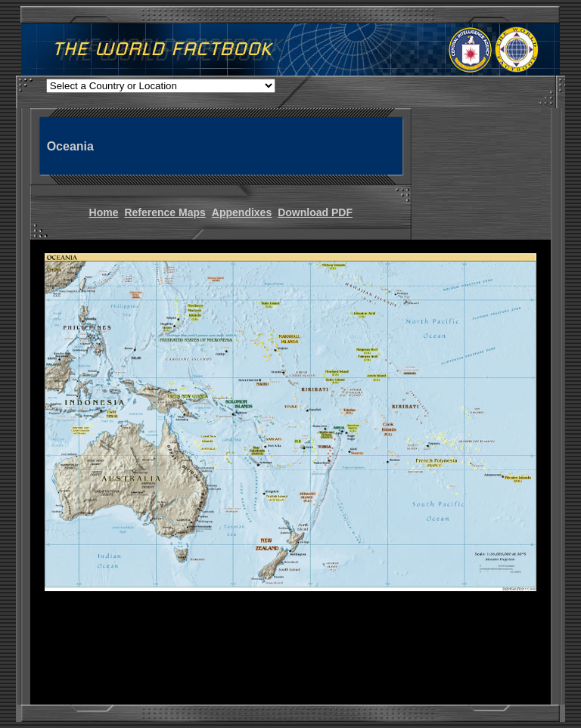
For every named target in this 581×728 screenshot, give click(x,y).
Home (104, 212)
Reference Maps (165, 212)
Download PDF (315, 212)
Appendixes (242, 212)
